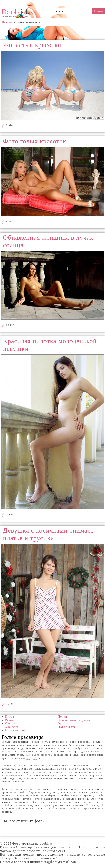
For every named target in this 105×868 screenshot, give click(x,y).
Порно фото (67, 727)
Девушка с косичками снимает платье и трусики (48, 534)
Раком (10, 720)
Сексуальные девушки (74, 720)
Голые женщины (17, 730)
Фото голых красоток (35, 141)
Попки (62, 716)
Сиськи (11, 723)
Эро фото (12, 727)
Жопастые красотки (32, 45)
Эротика (64, 723)
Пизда (10, 716)
